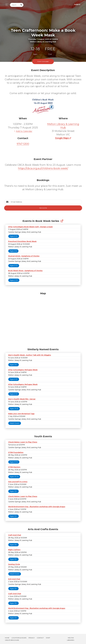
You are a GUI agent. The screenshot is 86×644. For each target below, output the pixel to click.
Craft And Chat (15, 535)
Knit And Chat (14, 579)
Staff (48, 638)
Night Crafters (14, 550)
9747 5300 (23, 144)
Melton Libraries (71, 639)
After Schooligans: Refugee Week (23, 370)
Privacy (32, 638)
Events (77, 5)
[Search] (15, 5)
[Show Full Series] (62, 221)
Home (7, 638)
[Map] (43, 319)
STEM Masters (14, 467)
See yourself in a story (18, 482)
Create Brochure (12, 640)
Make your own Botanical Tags (21, 414)
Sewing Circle (14, 564)
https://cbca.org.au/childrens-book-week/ (43, 168)
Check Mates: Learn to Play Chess (23, 442)
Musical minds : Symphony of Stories (24, 256)
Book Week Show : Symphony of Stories (25, 271)
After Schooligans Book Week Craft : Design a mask (30, 227)
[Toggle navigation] (6, 5)
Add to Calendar (23, 131)
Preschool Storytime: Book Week (22, 241)
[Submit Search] (21, 5)
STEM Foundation (16, 452)
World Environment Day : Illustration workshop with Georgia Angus (37, 507)
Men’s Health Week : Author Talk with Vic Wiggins (30, 355)
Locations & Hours (19, 638)
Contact (40, 638)
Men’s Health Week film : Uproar (22, 399)
